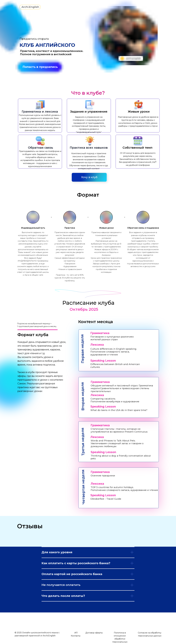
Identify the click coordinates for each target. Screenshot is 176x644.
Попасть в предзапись (40, 67)
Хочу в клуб (89, 177)
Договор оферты (94, 633)
